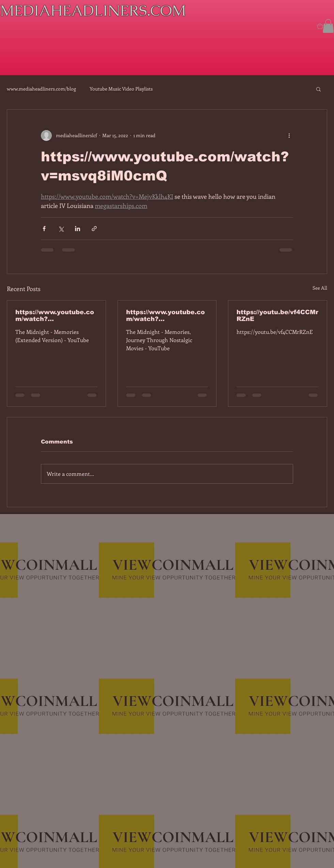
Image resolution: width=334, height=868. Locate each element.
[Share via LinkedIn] (78, 229)
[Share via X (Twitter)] (61, 229)
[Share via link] (94, 229)
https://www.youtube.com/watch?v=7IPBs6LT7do (55, 316)
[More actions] (289, 135)
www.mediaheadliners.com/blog (41, 89)
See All (320, 288)
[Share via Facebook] (44, 229)
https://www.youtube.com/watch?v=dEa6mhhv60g (165, 316)
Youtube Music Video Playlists (121, 89)
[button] (328, 26)
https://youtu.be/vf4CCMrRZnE (277, 316)
